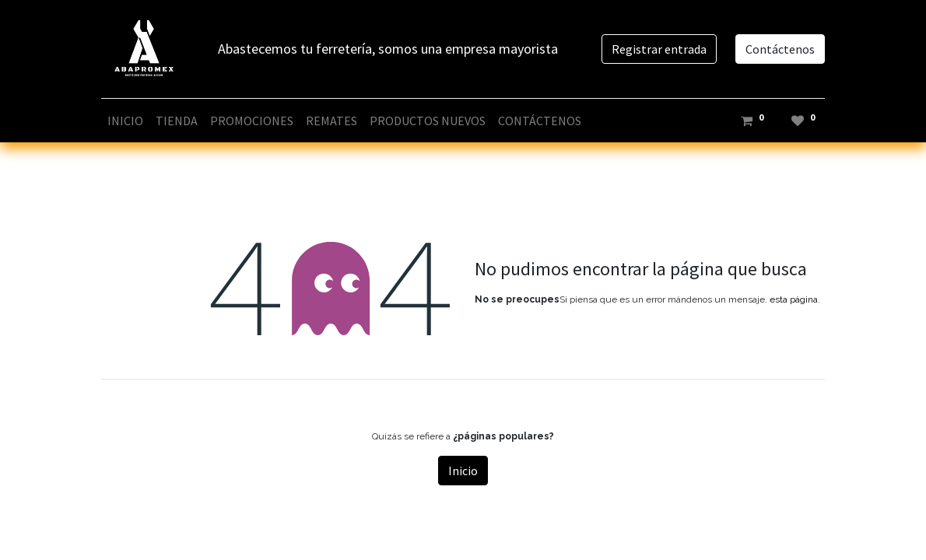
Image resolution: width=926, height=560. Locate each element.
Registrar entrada (659, 49)
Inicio (463, 471)
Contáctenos (780, 49)
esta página (794, 299)
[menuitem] (125, 121)
